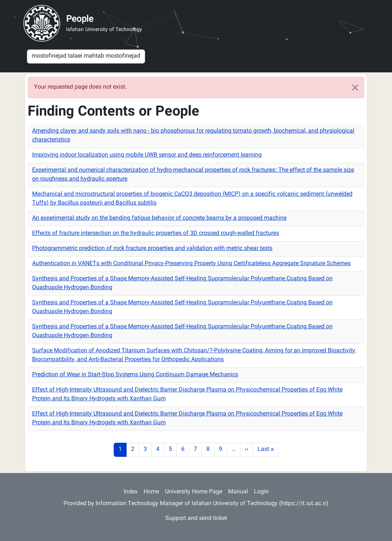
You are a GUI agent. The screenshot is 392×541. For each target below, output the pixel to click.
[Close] (355, 88)
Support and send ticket (196, 519)
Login (261, 492)
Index (131, 492)
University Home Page (194, 492)
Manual (238, 492)
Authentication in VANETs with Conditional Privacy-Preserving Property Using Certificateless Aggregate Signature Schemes (191, 264)
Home (151, 492)
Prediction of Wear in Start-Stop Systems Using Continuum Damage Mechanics (135, 375)
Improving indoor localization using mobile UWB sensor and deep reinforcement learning (147, 155)
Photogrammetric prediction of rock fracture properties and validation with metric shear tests (152, 249)
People (80, 20)
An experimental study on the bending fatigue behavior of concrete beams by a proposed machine (159, 218)
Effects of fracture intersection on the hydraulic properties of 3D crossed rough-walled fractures (156, 234)
